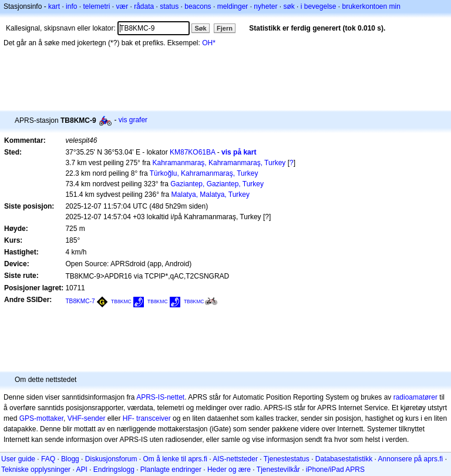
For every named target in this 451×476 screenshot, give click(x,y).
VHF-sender (87, 418)
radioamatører (415, 397)
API (81, 470)
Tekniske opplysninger (36, 470)
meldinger (233, 6)
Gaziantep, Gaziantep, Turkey (217, 184)
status (169, 6)
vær (122, 6)
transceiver (154, 418)
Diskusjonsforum (111, 459)
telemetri (96, 6)
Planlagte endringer (171, 470)
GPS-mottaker (41, 418)
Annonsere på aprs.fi (411, 459)
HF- (129, 418)
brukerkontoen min (371, 6)
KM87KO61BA (192, 152)
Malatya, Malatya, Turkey (211, 195)
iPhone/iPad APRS (335, 470)
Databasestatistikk (344, 459)
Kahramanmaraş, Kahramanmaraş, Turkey (219, 163)
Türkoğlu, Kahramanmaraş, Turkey (204, 173)
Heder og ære (229, 470)
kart (54, 6)
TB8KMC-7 (80, 301)
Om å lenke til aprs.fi (175, 459)
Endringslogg (114, 470)
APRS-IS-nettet (160, 397)
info (71, 6)
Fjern (225, 28)
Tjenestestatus (287, 459)
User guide (18, 459)
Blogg (70, 459)
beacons (198, 6)
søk (289, 6)
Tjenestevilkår (278, 470)
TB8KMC (121, 301)
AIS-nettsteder (235, 459)
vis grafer (133, 120)
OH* (209, 43)
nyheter (265, 6)
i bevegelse (319, 6)
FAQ (48, 459)
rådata (144, 6)
